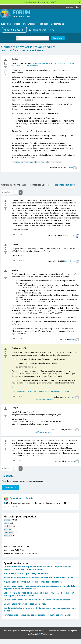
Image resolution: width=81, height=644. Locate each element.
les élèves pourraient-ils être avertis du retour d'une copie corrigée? (38, 577)
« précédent (7, 192)
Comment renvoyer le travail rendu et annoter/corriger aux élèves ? (28, 49)
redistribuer (50, 162)
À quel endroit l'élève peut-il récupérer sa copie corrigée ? (33, 582)
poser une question (14, 30)
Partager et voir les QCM (42, 30)
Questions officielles (19, 498)
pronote (58, 162)
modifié (45, 399)
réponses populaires (65, 185)
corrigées (25, 162)
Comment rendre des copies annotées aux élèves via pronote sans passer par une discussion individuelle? (37, 568)
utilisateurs (57, 24)
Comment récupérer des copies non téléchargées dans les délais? (37, 600)
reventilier (33, 162)
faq (78, 7)
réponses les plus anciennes (13, 185)
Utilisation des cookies (57, 631)
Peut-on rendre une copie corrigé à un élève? (26, 573)
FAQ (43, 634)
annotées (16, 162)
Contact (49, 634)
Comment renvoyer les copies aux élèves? (25, 604)
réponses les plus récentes (40, 185)
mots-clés (43, 24)
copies (41, 162)
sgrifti (73, 397)
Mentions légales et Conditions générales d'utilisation (25, 631)
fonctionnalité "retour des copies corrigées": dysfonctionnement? (37, 615)
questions (6, 24)
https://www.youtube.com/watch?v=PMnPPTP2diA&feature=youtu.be (40, 391)
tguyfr (73, 461)
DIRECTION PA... (70, 235)
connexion (69, 7)
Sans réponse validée (25, 24)
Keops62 (70, 168)
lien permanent (18, 234)
